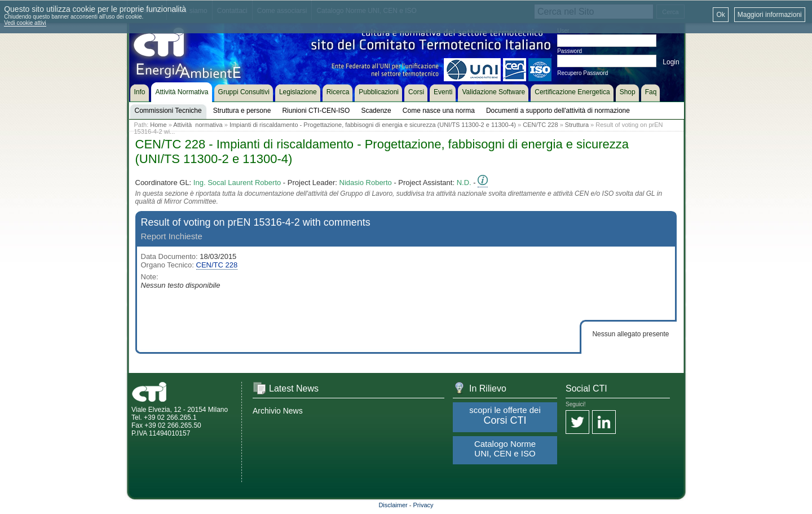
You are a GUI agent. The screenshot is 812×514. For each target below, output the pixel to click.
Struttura (577, 125)
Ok (720, 15)
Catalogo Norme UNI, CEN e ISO (505, 449)
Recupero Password (582, 73)
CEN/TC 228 (540, 125)
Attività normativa (198, 125)
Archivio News (278, 411)
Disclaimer (393, 505)
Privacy (423, 505)
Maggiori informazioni (770, 15)
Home (158, 125)
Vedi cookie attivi (25, 23)
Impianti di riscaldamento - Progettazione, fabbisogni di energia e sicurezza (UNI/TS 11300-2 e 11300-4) (373, 125)
